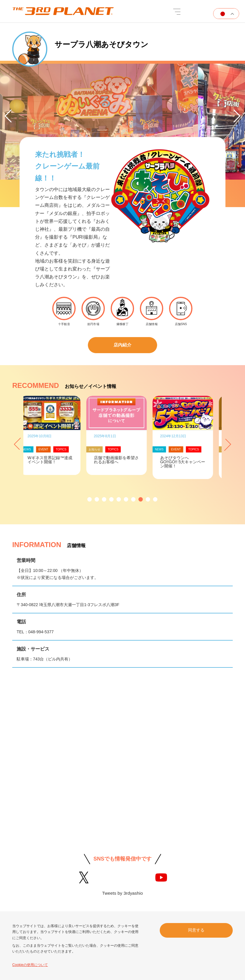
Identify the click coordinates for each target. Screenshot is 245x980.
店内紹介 (122, 345)
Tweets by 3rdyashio (123, 894)
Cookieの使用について (30, 965)
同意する (196, 930)
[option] (122, 123)
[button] (90, 500)
